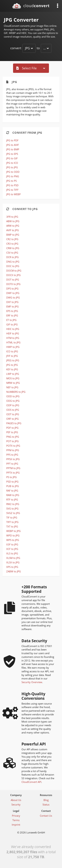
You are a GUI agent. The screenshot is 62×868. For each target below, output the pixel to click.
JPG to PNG (13, 176)
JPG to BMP (13, 149)
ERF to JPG (12, 315)
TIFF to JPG (12, 522)
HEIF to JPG (13, 333)
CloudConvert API (31, 782)
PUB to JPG (13, 486)
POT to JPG (12, 441)
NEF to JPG (12, 387)
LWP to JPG (13, 374)
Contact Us (46, 816)
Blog (46, 800)
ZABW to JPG (14, 571)
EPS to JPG (12, 311)
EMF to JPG (12, 306)
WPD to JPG (13, 535)
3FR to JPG (12, 217)
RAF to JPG (12, 491)
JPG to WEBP (13, 194)
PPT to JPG (12, 464)
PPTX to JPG (13, 473)
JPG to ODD (13, 172)
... (45, 48)
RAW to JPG (13, 495)
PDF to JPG (12, 428)
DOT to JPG (13, 280)
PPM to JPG (13, 450)
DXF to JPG (12, 302)
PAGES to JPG (14, 423)
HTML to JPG (13, 342)
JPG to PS (11, 181)
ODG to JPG (13, 401)
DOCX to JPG (13, 275)
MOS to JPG (13, 378)
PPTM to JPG (13, 468)
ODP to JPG (13, 405)
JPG (27, 48)
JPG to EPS (12, 154)
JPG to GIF (12, 158)
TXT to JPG (12, 526)
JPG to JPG (12, 167)
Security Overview (32, 682)
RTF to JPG (12, 500)
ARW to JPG (13, 226)
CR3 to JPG (12, 244)
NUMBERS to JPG (16, 392)
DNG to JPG (13, 262)
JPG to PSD (12, 185)
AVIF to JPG (13, 230)
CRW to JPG (13, 248)
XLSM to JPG (13, 558)
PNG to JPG (13, 437)
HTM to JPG (13, 338)
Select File (27, 68)
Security (16, 804)
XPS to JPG (12, 567)
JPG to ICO (12, 163)
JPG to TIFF (12, 190)
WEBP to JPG (13, 531)
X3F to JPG (12, 544)
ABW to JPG (13, 221)
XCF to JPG (12, 549)
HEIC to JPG (13, 329)
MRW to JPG (13, 383)
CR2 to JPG (12, 239)
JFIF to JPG (12, 356)
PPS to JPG (12, 455)
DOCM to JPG (14, 271)
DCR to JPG (12, 257)
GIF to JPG (12, 324)
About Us (16, 800)
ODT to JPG (13, 414)
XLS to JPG (12, 553)
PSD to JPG (12, 482)
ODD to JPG (13, 396)
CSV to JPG (12, 253)
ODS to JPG (13, 410)
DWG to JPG (13, 297)
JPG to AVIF (13, 145)
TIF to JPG (12, 517)
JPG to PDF (12, 140)
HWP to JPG (13, 347)
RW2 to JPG (13, 504)
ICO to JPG (12, 351)
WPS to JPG (13, 540)
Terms (16, 820)
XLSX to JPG (13, 562)
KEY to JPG (12, 369)
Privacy (16, 816)
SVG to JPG (12, 508)
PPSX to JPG (13, 459)
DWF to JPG (13, 293)
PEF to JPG (12, 432)
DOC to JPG (13, 266)
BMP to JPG (13, 235)
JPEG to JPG (13, 360)
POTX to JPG (13, 446)
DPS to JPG (12, 289)
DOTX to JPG (13, 284)
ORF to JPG (12, 419)
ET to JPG (11, 320)
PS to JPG (11, 477)
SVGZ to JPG (13, 513)
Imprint (16, 825)
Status (46, 804)
